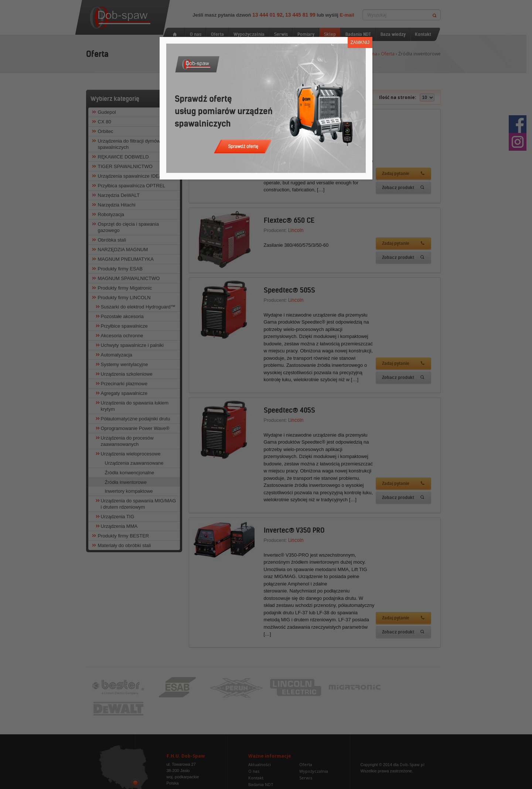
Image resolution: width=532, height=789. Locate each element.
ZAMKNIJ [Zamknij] (360, 42)
